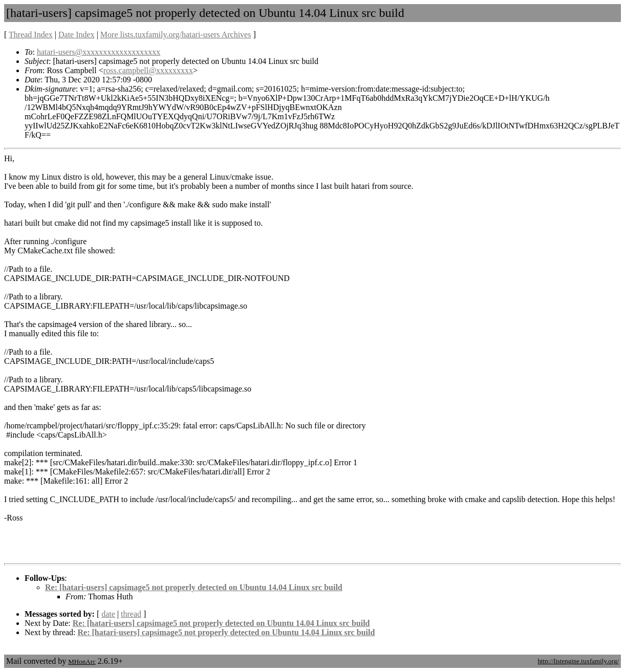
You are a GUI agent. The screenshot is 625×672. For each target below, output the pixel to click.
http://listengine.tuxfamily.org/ (578, 661)
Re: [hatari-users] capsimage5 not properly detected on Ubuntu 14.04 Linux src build (194, 587)
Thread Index (31, 35)
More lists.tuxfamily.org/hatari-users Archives (176, 35)
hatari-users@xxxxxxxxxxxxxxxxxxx (99, 52)
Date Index (77, 35)
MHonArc (82, 662)
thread (131, 614)
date (108, 614)
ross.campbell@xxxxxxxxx (148, 70)
